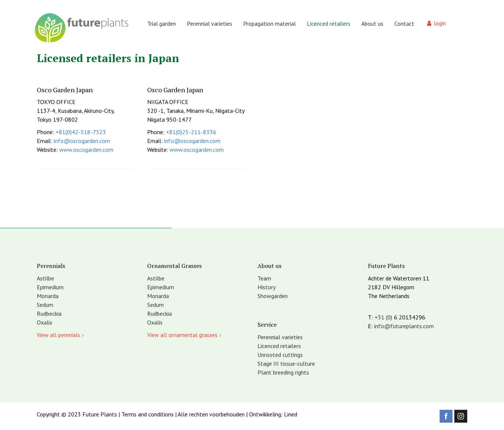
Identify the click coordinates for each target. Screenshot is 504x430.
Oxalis (45, 322)
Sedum (45, 305)
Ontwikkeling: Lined (273, 414)
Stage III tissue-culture (286, 363)
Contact (404, 24)
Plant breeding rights (283, 372)
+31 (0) (383, 317)
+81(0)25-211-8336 (191, 132)
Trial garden (162, 24)
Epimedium (50, 287)
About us (372, 24)
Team (264, 278)
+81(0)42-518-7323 (81, 132)
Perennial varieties (210, 24)
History (267, 287)
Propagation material (269, 24)
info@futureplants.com (404, 326)
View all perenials (58, 335)
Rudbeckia (49, 313)
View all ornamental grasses (182, 335)
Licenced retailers (329, 24)
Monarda (48, 296)
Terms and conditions (148, 414)
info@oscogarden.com (82, 141)
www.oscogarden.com (86, 150)
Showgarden (273, 296)
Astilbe (45, 278)
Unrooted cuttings (280, 355)
